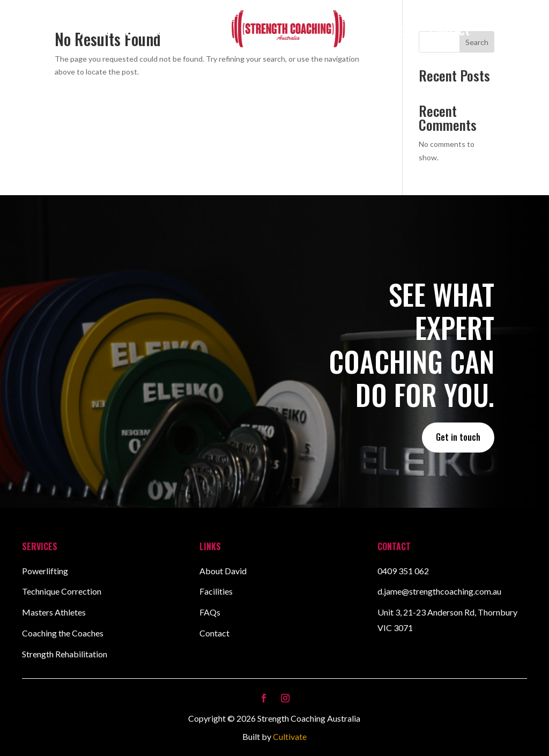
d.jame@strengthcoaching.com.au (439, 591)
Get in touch (458, 437)
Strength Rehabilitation (65, 654)
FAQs (210, 612)
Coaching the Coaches (63, 633)
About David (109, 29)
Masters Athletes (54, 612)
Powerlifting (45, 571)
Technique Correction (62, 591)
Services (172, 29)
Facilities (395, 29)
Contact (450, 29)
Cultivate (290, 736)
